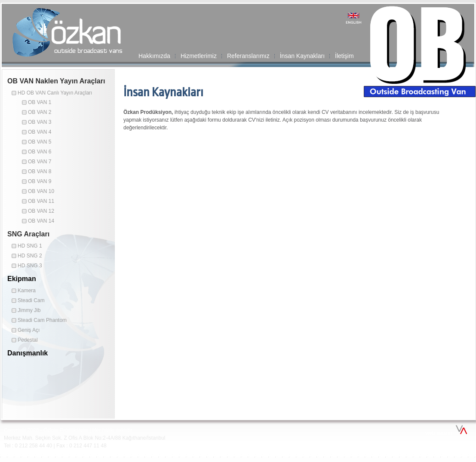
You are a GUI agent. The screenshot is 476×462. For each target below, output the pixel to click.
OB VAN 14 (41, 221)
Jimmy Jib (29, 310)
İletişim (344, 56)
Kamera (27, 291)
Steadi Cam (31, 300)
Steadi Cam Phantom (42, 320)
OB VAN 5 (40, 142)
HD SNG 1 (30, 246)
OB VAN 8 (40, 171)
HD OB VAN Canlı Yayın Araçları (55, 93)
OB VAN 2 (40, 112)
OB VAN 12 (41, 211)
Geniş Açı (29, 330)
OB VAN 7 (40, 162)
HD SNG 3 (30, 266)
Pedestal (28, 340)
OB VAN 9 (40, 181)
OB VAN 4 (40, 132)
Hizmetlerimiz (199, 56)
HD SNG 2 (30, 256)
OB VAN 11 (41, 201)
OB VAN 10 (41, 191)
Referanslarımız (248, 56)
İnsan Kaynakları (302, 56)
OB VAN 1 (40, 102)
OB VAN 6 (40, 152)
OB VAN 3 (40, 122)
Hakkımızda (154, 56)
